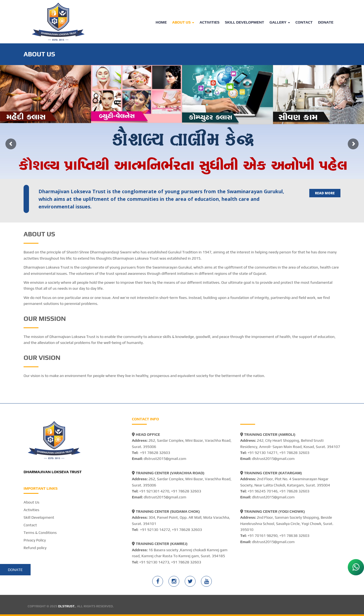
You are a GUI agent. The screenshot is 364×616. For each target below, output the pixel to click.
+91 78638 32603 (295, 536)
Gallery (280, 22)
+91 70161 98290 (263, 536)
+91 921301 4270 (154, 491)
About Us (183, 22)
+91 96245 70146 (263, 491)
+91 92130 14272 (155, 530)
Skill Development (244, 22)
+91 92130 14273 (154, 562)
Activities (209, 22)
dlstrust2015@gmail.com (165, 459)
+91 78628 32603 (155, 453)
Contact (304, 22)
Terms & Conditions (40, 533)
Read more (325, 193)
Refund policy (35, 548)
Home (161, 22)
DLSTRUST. (67, 606)
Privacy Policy (35, 540)
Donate (326, 22)
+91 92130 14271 (263, 453)
